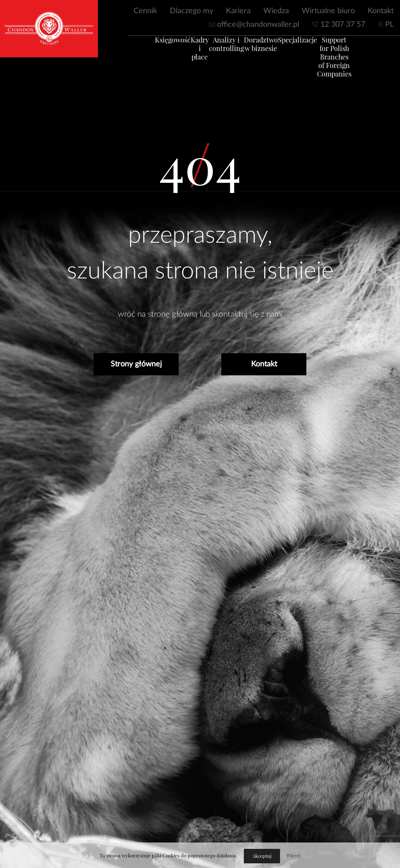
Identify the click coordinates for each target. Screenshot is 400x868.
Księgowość (158, 44)
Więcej (293, 856)
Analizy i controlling (229, 48)
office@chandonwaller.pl (258, 25)
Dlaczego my (191, 11)
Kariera (238, 11)
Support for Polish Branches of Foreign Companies (340, 61)
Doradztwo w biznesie (265, 48)
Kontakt (381, 11)
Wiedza (276, 11)
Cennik (145, 11)
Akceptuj (262, 856)
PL (389, 25)
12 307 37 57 (343, 25)
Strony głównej (136, 364)
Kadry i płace (194, 48)
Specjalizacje (303, 44)
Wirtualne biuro (328, 11)
